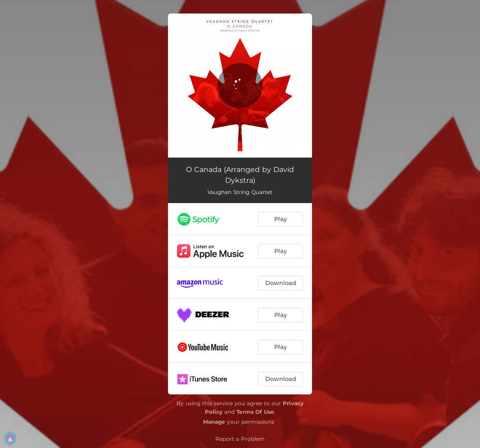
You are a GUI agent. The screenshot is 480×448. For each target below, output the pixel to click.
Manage (214, 422)
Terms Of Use (255, 412)
